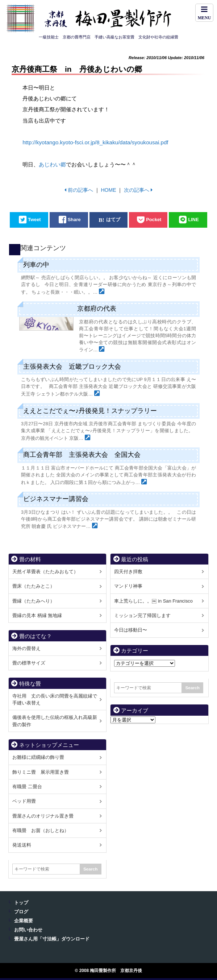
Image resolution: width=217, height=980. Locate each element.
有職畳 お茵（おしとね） (41, 830)
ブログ (21, 912)
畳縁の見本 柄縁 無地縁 (37, 615)
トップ (21, 903)
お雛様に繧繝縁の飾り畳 (38, 757)
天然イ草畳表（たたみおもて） (45, 572)
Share (74, 220)
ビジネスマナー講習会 (56, 499)
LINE (193, 220)
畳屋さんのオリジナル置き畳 (43, 816)
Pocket (154, 220)
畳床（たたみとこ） (34, 586)
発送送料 (22, 845)
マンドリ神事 (128, 586)
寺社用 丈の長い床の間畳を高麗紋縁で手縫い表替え (55, 699)
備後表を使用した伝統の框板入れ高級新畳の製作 (55, 721)
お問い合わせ (28, 930)
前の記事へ (80, 190)
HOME (108, 190)
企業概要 (24, 921)
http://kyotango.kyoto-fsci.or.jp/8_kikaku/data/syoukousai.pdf (95, 142)
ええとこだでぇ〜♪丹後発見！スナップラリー (90, 411)
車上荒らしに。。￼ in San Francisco (153, 601)
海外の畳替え (26, 648)
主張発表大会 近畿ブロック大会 (72, 367)
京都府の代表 (97, 309)
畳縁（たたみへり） (34, 601)
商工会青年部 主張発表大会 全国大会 (82, 455)
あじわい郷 (52, 164)
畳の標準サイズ (29, 663)
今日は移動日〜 (131, 630)
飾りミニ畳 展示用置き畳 (41, 772)
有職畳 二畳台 (27, 787)
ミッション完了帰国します (142, 615)
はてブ (113, 220)
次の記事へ (137, 190)
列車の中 (36, 265)
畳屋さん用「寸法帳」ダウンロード (52, 939)
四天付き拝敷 (128, 572)
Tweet (34, 220)
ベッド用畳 (24, 801)
